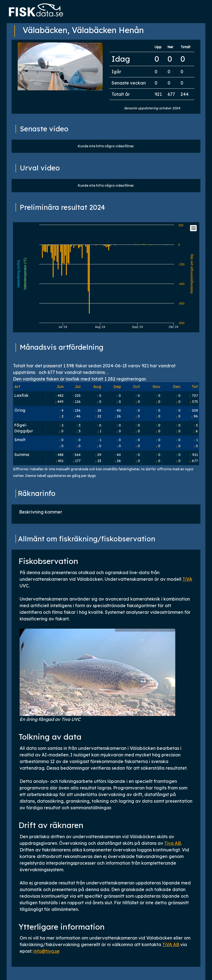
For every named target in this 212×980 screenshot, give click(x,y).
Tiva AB (173, 843)
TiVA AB (171, 944)
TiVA (187, 579)
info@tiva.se (47, 951)
